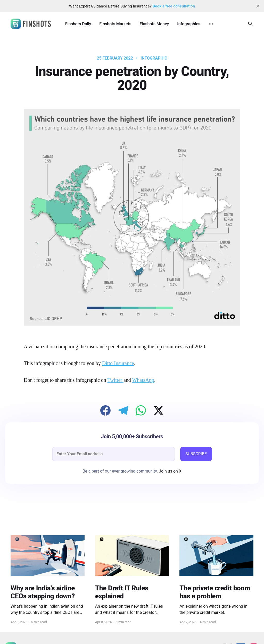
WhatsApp (143, 380)
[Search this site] (250, 24)
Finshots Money (154, 24)
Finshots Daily (78, 24)
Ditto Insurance (118, 363)
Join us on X (170, 471)
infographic (154, 58)
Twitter (115, 380)
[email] (114, 454)
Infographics (189, 24)
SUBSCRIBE (196, 454)
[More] (211, 24)
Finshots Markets (115, 24)
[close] (258, 6)
